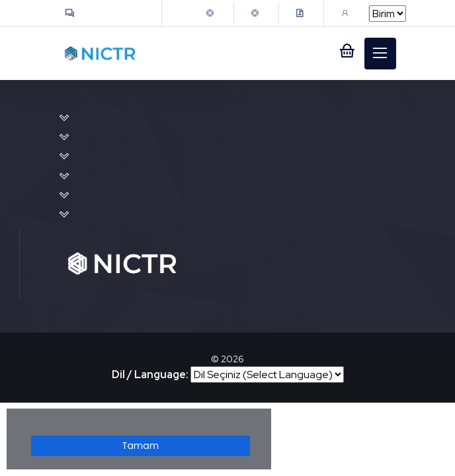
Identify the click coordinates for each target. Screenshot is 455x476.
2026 (232, 359)
